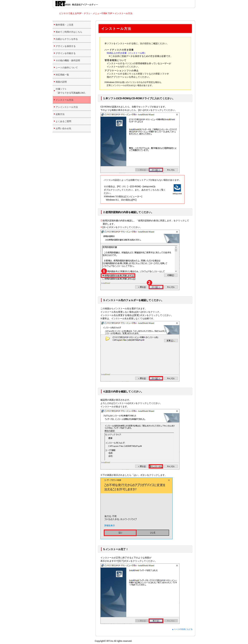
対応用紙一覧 (62, 75)
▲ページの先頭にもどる (182, 629)
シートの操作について (67, 68)
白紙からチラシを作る (67, 39)
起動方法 (60, 114)
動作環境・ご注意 (65, 25)
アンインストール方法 (67, 107)
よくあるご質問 (63, 121)
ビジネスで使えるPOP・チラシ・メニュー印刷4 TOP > (87, 13)
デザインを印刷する (66, 53)
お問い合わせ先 (63, 128)
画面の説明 (61, 82)
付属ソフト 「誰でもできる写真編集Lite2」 (71, 91)
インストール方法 (124, 13)
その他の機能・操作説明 (68, 60)
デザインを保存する (66, 46)
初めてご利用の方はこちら (69, 32)
